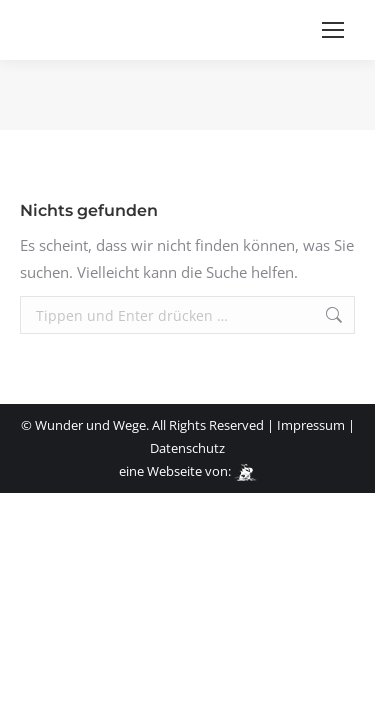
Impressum (311, 425)
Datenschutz (187, 448)
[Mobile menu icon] (333, 30)
